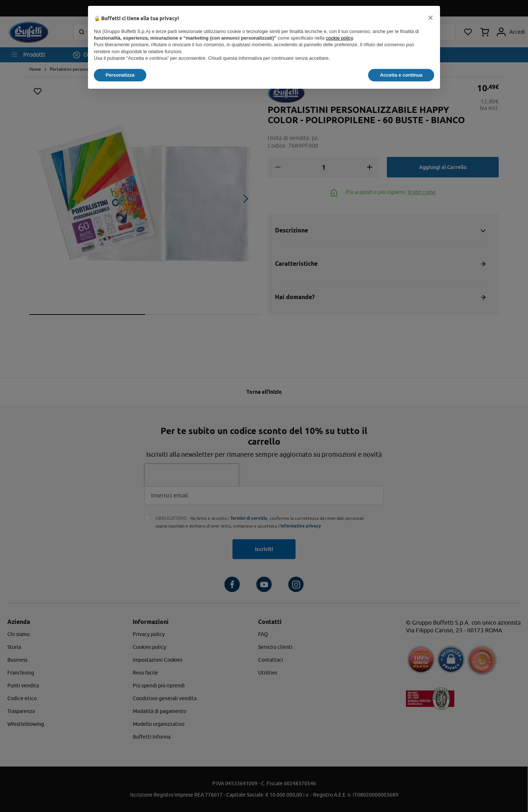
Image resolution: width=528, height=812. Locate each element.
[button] (430, 18)
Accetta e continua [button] (401, 75)
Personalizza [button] (120, 75)
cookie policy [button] (339, 38)
